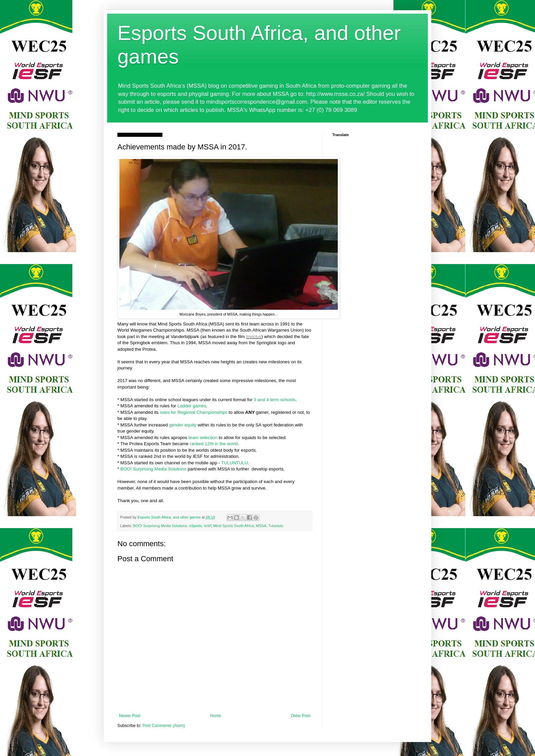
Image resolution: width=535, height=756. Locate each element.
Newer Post (130, 716)
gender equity (183, 425)
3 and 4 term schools (274, 400)
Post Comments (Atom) (164, 726)
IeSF (207, 526)
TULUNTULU (234, 463)
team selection (203, 438)
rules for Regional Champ (186, 412)
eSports (195, 526)
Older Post (300, 716)
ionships (219, 412)
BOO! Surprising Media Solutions (154, 469)
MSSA (261, 526)
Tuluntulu (276, 526)
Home (216, 716)
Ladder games (192, 406)
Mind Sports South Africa (234, 526)
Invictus (254, 337)
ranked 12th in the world (214, 444)
